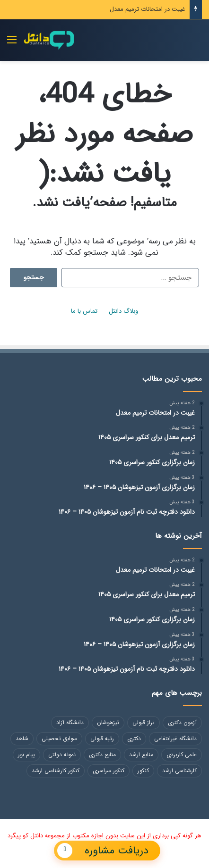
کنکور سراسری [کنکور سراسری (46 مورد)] (109, 771)
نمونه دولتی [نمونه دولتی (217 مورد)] (62, 755)
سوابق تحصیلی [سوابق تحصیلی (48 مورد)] (59, 739)
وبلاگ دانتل (123, 311)
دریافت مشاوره (103, 851)
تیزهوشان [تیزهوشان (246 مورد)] (108, 722)
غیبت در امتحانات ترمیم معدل (147, 9)
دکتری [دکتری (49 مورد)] (134, 739)
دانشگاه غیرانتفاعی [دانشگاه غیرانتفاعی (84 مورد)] (175, 739)
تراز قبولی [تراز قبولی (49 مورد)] (144, 722)
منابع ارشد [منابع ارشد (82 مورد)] (141, 755)
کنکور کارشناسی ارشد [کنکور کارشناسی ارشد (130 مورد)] (56, 771)
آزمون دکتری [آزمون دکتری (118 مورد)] (182, 722)
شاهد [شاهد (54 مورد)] (22, 739)
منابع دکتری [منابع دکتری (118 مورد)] (102, 755)
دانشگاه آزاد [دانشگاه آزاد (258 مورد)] (70, 722)
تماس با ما (84, 311)
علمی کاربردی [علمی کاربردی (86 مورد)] (182, 755)
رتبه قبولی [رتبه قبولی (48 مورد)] (102, 739)
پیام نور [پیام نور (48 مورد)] (26, 755)
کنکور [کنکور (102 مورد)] (143, 771)
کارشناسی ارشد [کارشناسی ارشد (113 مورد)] (179, 771)
